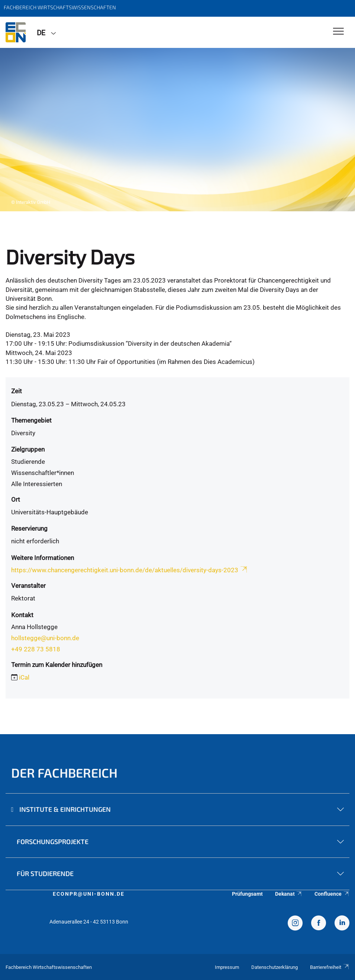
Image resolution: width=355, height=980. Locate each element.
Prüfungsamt (247, 894)
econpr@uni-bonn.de (89, 894)
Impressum (227, 967)
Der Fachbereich (64, 773)
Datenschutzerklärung (275, 967)
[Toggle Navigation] (338, 32)
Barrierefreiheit (330, 967)
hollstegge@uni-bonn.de (45, 638)
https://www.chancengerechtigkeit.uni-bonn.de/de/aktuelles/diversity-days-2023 (130, 570)
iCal (24, 677)
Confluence (332, 894)
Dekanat (289, 894)
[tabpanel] (177, 130)
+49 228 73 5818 (36, 649)
